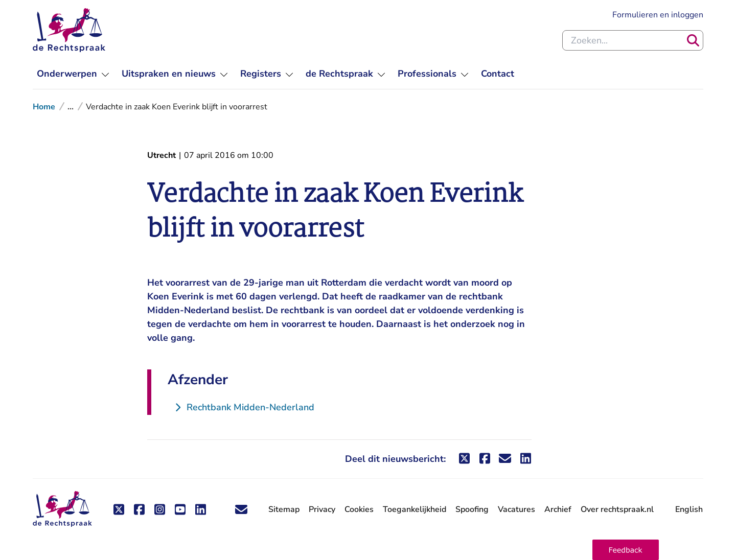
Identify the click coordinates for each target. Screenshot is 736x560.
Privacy (322, 509)
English (689, 509)
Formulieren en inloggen (658, 15)
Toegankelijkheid (415, 509)
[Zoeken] (693, 40)
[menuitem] (73, 74)
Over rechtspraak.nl (617, 509)
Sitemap (284, 509)
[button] (626, 550)
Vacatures (516, 510)
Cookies (359, 509)
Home (44, 107)
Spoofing (472, 509)
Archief (558, 509)
